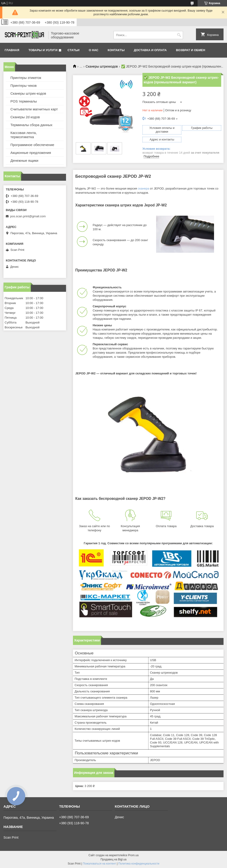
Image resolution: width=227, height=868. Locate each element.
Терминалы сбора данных (31, 125)
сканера (143, 188)
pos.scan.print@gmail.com (28, 216)
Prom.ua (133, 855)
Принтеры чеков (24, 86)
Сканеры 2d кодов (25, 117)
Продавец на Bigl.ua (113, 859)
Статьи (74, 50)
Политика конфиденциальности (139, 864)
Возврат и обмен (191, 50)
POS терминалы (24, 101)
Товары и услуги (43, 50)
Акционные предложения (31, 153)
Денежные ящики (24, 160)
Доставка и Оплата (150, 50)
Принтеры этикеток (26, 78)
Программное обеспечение (32, 145)
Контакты (116, 50)
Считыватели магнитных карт (34, 109)
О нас (94, 50)
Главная (12, 50)
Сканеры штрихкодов (102, 66)
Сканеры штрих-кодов (28, 93)
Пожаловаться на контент (99, 864)
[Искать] (179, 35)
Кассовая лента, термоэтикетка (24, 135)
